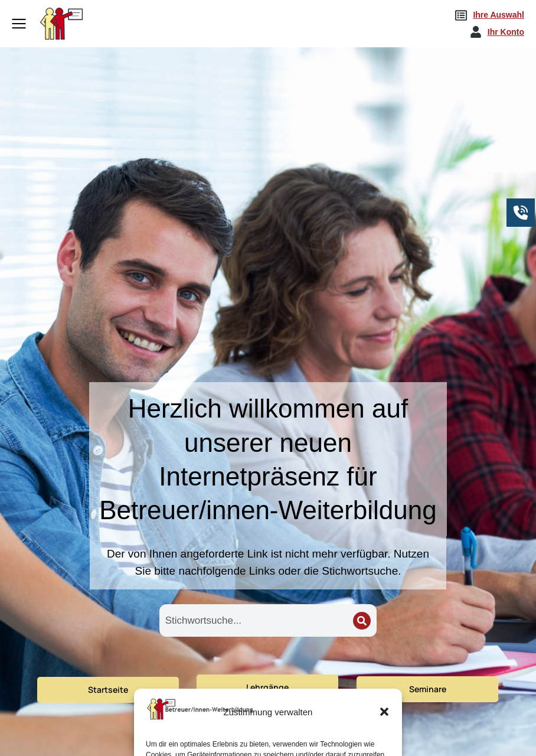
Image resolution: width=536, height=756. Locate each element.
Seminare (428, 689)
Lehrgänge (267, 687)
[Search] (362, 621)
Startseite (108, 690)
